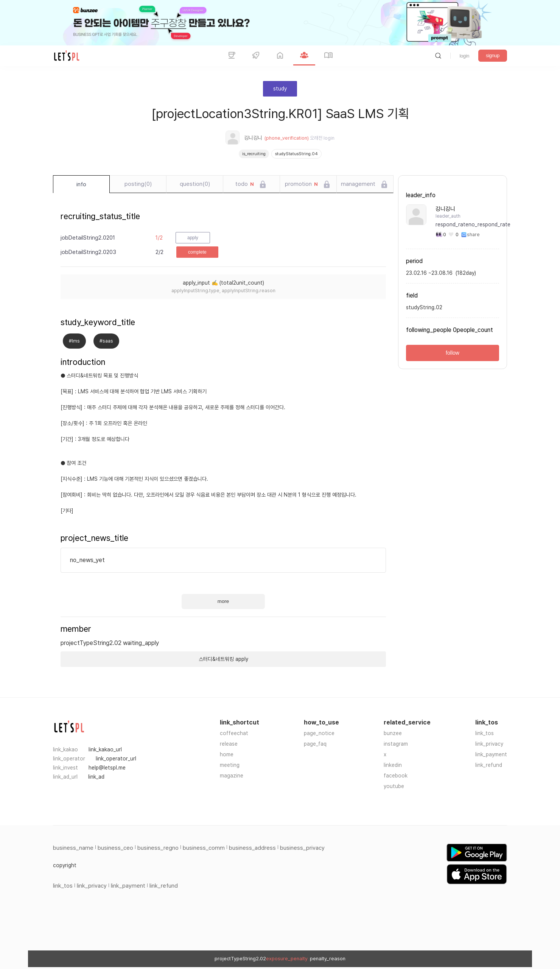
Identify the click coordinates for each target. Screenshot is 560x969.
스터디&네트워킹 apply (223, 659)
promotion (301, 184)
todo (245, 184)
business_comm (204, 848)
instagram (396, 744)
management (358, 184)
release (229, 744)
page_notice (319, 733)
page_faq (315, 744)
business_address (252, 848)
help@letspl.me (107, 768)
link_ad (96, 777)
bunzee (393, 733)
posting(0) (138, 184)
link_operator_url (116, 759)
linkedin (393, 765)
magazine (232, 776)
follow (453, 353)
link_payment (491, 754)
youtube (394, 786)
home (227, 754)
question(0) (195, 184)
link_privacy (489, 744)
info (81, 184)
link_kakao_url (105, 749)
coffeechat (234, 733)
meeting (230, 765)
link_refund (489, 765)
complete (197, 252)
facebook (396, 776)
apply (193, 238)
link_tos (485, 733)
